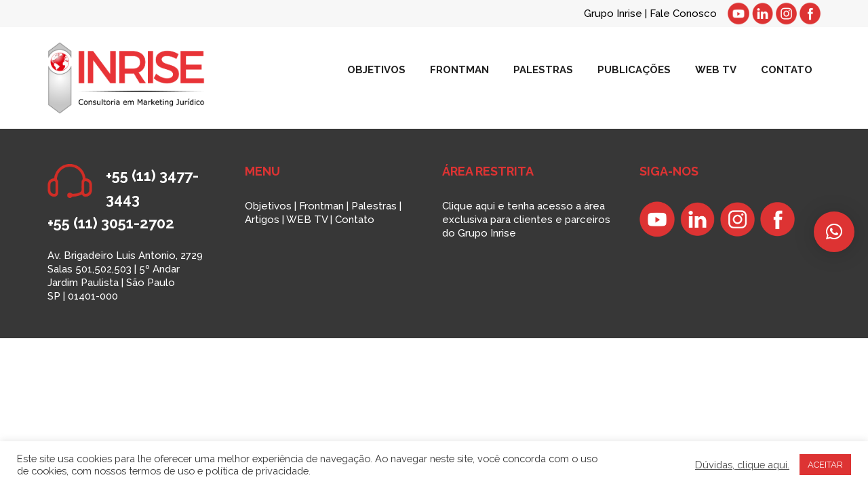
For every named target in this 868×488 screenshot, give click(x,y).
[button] (834, 232)
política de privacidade (257, 471)
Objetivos (268, 206)
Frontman (321, 206)
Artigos (262, 220)
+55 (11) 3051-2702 (111, 223)
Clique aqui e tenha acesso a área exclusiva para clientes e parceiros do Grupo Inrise (526, 220)
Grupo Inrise (613, 14)
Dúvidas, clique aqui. (742, 465)
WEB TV (307, 220)
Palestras (374, 206)
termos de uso (162, 471)
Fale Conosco (683, 14)
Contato (355, 220)
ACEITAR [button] (825, 465)
